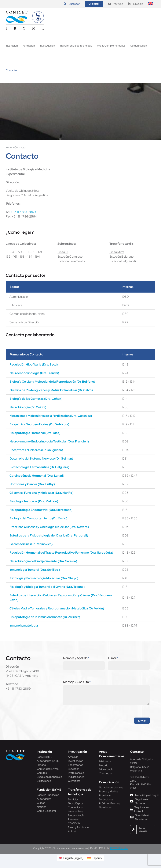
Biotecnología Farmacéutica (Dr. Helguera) (39, 467)
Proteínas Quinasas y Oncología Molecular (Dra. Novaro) (49, 527)
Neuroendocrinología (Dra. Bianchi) (34, 373)
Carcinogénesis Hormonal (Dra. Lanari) (37, 476)
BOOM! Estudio (119, 848)
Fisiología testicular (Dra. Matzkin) (34, 501)
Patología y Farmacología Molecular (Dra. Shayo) (44, 578)
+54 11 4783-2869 (23, 212)
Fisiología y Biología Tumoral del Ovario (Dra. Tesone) (47, 587)
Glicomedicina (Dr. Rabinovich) (31, 544)
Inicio (9, 147)
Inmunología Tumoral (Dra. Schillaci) (35, 570)
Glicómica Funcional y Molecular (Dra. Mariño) (41, 493)
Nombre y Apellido (76, 658)
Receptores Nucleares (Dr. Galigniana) (36, 450)
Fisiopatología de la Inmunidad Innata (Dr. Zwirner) (45, 617)
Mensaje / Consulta (77, 682)
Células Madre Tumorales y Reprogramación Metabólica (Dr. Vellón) (57, 608)
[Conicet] (15, 751)
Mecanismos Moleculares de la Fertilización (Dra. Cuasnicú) (51, 416)
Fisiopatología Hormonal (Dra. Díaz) (35, 433)
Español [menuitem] (97, 858)
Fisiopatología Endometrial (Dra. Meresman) (41, 510)
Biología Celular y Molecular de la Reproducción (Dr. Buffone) (52, 382)
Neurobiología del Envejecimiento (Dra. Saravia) (43, 561)
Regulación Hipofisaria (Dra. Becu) (34, 364)
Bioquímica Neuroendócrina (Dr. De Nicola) (39, 424)
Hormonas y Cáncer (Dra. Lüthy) (32, 484)
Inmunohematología (24, 625)
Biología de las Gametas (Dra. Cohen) (36, 399)
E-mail (113, 658)
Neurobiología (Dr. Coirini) (28, 407)
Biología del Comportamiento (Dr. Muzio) (38, 518)
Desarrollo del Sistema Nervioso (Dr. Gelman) (41, 459)
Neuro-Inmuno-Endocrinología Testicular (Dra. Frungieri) (49, 441)
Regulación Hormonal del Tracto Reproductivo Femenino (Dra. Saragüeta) (61, 553)
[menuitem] (150, 4)
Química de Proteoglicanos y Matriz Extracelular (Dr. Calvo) (51, 390)
